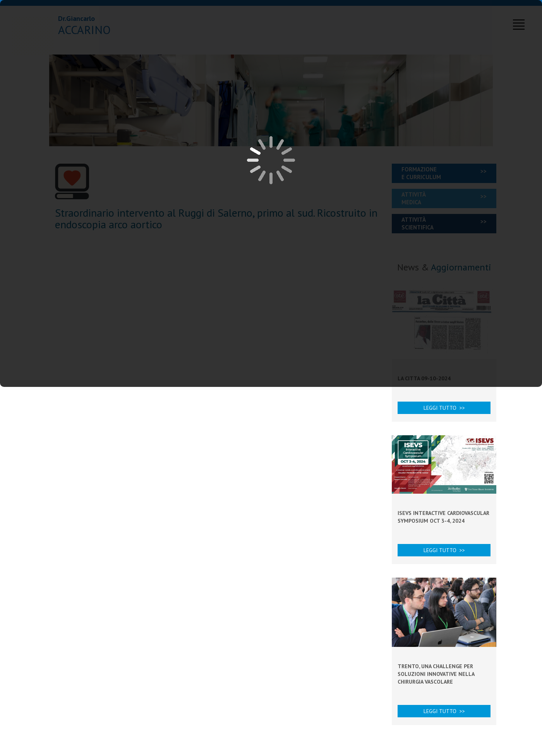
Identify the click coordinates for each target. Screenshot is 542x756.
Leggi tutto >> (444, 408)
